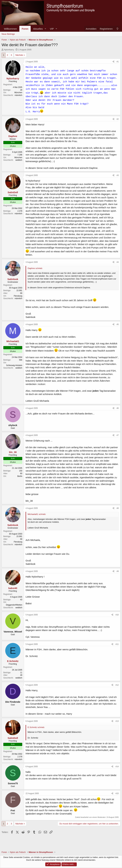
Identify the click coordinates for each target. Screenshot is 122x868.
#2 (118, 119)
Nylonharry (9, 50)
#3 (118, 175)
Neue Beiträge (8, 34)
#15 (117, 793)
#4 (118, 262)
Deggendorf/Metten (14, 605)
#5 (118, 324)
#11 (117, 644)
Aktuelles (38, 29)
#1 (118, 62)
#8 (118, 508)
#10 (117, 615)
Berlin (20, 476)
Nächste (19, 55)
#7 (118, 435)
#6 (118, 408)
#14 (117, 767)
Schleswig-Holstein (14, 365)
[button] (45, 29)
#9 (118, 571)
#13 (117, 721)
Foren (25, 29)
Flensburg (18, 296)
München (18, 93)
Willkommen (10, 29)
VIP (52, 29)
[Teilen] (114, 62)
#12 (117, 685)
